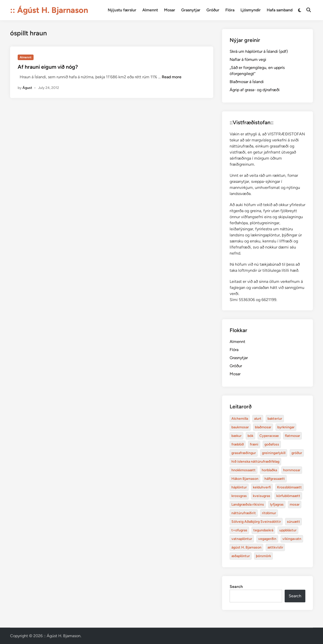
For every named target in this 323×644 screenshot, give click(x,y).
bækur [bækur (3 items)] (236, 436)
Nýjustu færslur (122, 10)
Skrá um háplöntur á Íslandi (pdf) (259, 51)
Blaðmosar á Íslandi (247, 82)
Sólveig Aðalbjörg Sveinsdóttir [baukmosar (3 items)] (256, 522)
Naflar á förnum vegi (248, 59)
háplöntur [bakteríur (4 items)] (239, 487)
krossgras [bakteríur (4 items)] (239, 496)
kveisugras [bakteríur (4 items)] (262, 496)
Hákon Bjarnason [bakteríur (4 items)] (245, 479)
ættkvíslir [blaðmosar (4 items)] (275, 547)
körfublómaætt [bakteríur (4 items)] (288, 496)
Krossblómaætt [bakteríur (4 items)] (289, 487)
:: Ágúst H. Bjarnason (49, 10)
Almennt (150, 10)
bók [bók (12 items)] (250, 436)
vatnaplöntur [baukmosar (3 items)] (242, 539)
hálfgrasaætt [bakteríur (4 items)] (275, 479)
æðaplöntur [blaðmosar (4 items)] (241, 556)
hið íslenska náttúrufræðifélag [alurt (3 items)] (255, 462)
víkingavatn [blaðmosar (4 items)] (292, 539)
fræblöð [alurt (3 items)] (238, 444)
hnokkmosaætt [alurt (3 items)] (244, 470)
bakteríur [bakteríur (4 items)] (275, 419)
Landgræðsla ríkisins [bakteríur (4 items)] (248, 504)
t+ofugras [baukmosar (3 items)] (239, 530)
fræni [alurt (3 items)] (254, 444)
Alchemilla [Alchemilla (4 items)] (240, 419)
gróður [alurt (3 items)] (297, 453)
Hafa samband (280, 10)
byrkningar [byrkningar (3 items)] (286, 427)
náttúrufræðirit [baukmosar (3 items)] (244, 513)
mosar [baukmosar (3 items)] (295, 504)
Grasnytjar (191, 10)
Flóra (230, 10)
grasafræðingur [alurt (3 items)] (244, 453)
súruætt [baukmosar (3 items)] (293, 522)
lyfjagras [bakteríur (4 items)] (277, 504)
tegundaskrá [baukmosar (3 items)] (263, 530)
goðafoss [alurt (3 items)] (272, 444)
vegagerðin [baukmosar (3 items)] (267, 539)
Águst (27, 88)
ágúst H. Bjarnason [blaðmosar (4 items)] (246, 547)
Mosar (170, 10)
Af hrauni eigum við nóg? (48, 67)
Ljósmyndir (251, 10)
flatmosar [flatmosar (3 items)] (292, 436)
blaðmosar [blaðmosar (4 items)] (263, 427)
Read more (172, 77)
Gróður (213, 10)
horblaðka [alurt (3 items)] (269, 470)
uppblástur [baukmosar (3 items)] (288, 530)
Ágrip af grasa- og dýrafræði (255, 90)
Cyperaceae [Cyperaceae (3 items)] (269, 436)
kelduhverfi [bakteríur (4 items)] (262, 487)
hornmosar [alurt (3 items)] (292, 470)
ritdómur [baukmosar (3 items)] (269, 513)
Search (236, 587)
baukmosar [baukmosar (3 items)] (240, 427)
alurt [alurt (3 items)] (258, 419)
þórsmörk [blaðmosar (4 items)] (263, 556)
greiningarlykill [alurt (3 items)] (274, 453)
